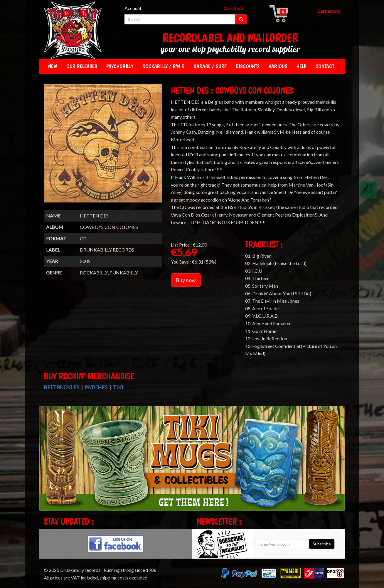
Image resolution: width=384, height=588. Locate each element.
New (53, 66)
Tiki (118, 387)
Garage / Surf (210, 66)
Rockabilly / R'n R (163, 66)
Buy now (186, 280)
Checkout (234, 8)
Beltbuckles (62, 387)
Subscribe (322, 544)
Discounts (248, 66)
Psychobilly (120, 66)
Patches (96, 387)
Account (133, 8)
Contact (325, 66)
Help (301, 66)
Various (278, 66)
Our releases (82, 66)
